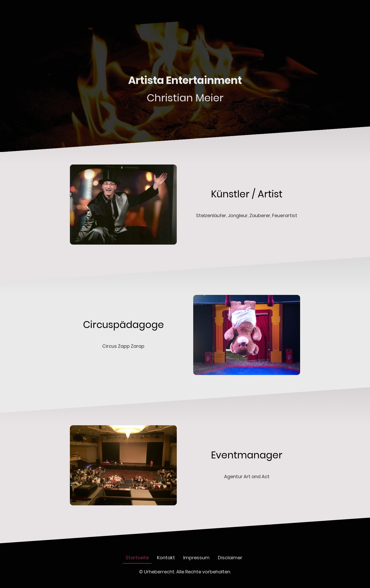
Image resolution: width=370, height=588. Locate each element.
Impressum (196, 558)
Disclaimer (230, 558)
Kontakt (166, 558)
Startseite (137, 558)
